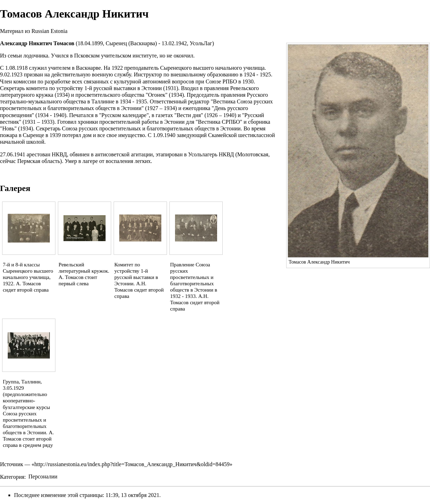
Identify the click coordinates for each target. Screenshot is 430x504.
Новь (8, 128)
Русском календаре (124, 115)
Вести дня (189, 115)
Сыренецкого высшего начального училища (213, 68)
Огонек (157, 95)
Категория (12, 476)
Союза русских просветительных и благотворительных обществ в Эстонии (152, 128)
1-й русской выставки (110, 88)
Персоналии (43, 476)
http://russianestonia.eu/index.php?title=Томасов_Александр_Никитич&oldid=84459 (132, 464)
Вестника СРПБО (219, 122)
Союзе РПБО (221, 81)
